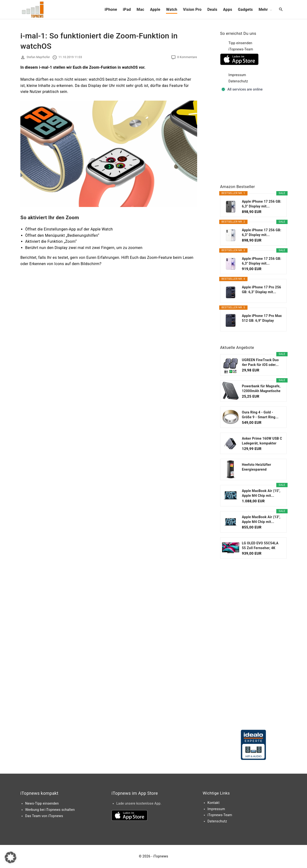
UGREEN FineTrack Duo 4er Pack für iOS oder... (260, 362)
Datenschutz (238, 81)
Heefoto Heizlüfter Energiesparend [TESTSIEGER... (257, 467)
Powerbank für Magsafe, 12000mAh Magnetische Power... (261, 389)
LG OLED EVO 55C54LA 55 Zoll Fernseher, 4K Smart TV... (260, 546)
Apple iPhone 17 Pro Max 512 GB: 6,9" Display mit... (262, 318)
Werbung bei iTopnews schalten (50, 810)
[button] (11, 857)
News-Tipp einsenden (42, 803)
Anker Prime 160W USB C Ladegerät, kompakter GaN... (262, 441)
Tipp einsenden (240, 43)
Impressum (237, 75)
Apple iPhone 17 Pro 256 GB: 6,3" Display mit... (262, 290)
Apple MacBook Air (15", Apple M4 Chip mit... (261, 493)
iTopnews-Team (241, 49)
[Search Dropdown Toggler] (281, 10)
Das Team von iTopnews (44, 816)
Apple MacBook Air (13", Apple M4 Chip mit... (261, 519)
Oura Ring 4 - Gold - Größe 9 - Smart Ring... (260, 415)
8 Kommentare (187, 57)
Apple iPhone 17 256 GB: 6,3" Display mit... (262, 204)
